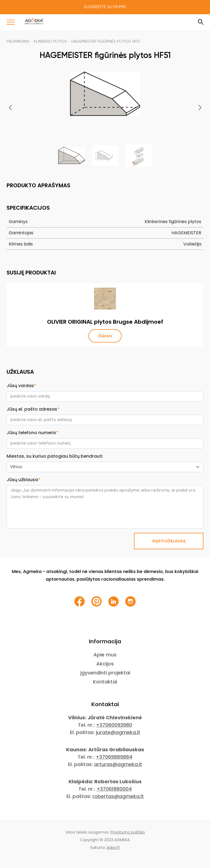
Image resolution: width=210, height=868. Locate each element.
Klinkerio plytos (50, 42)
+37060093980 (114, 725)
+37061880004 (114, 789)
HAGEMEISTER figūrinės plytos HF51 (106, 42)
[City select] (105, 467)
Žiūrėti (105, 336)
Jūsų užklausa (23, 480)
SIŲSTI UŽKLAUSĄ (169, 541)
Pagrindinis (18, 42)
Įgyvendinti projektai (105, 673)
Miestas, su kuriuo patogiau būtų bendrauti (55, 456)
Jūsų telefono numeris (32, 433)
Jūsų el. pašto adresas (33, 409)
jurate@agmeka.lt (118, 733)
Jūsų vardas (21, 386)
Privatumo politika (128, 832)
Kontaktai (105, 682)
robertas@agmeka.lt (118, 797)
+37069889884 (114, 757)
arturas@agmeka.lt (118, 765)
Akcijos (105, 664)
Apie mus (105, 655)
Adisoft (113, 848)
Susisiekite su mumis (105, 7)
